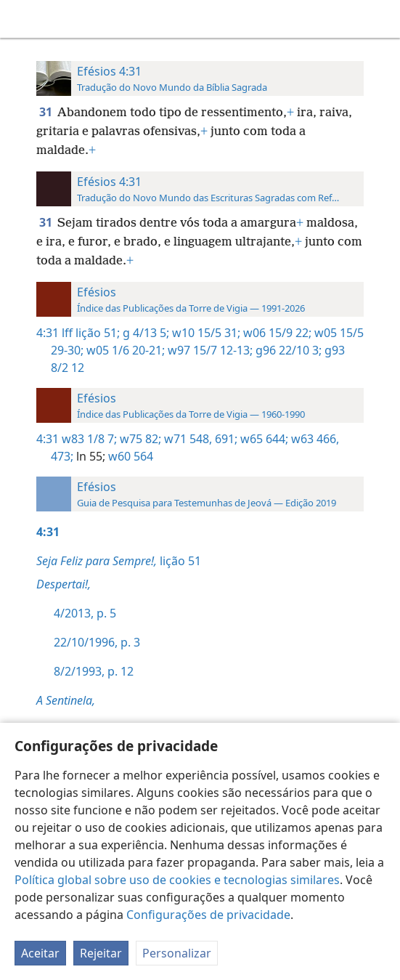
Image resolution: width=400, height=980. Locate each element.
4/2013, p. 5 (85, 613)
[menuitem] (22, 19)
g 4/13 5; (144, 333)
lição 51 (119, 561)
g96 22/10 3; (287, 350)
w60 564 (129, 456)
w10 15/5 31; (205, 333)
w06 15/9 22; (276, 333)
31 (47, 112)
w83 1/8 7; (89, 439)
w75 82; (139, 439)
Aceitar (40, 953)
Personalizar (177, 953)
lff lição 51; (91, 333)
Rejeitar (101, 953)
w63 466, (314, 439)
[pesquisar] (382, 19)
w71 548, (187, 439)
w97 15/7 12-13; (209, 350)
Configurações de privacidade (208, 915)
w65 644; (263, 439)
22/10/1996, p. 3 (97, 642)
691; (225, 439)
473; (62, 456)
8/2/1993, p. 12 (94, 671)
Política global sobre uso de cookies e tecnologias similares (177, 880)
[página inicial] (22, 19)
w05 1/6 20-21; (124, 350)
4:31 (48, 333)
